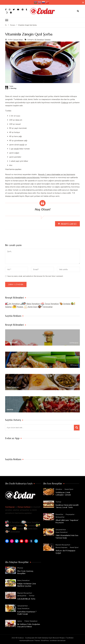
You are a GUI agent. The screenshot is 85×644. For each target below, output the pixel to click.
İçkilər (20, 621)
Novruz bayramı (61, 547)
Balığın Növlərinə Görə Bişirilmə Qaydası (27, 585)
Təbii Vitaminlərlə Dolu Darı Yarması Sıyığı (67, 537)
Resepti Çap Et (69, 224)
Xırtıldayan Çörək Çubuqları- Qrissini (63, 494)
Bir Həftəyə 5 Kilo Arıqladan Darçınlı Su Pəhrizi (29, 625)
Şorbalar (48, 40)
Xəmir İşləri (31, 307)
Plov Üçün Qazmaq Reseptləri (25, 572)
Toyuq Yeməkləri (50, 304)
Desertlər (59, 514)
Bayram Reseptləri (63, 545)
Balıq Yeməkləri (30, 304)
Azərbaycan (10, 507)
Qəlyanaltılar (61, 530)
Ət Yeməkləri (39, 40)
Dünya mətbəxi (24, 507)
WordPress (45, 641)
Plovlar (20, 568)
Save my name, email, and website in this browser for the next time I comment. (35, 276)
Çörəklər (59, 489)
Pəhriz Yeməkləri (31, 621)
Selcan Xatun (18, 40)
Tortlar (58, 502)
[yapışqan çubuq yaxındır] (83, 3)
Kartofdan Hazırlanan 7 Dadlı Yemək (27, 613)
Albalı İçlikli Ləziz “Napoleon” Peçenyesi (67, 521)
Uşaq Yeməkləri (62, 532)
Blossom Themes (34, 641)
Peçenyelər (70, 514)
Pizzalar (18, 307)
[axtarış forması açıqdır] (78, 11)
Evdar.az (65, 103)
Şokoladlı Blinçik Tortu (26, 599)
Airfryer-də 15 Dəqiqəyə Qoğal (65, 552)
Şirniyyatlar (45, 307)
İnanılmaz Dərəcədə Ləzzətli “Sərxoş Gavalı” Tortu (67, 506)
